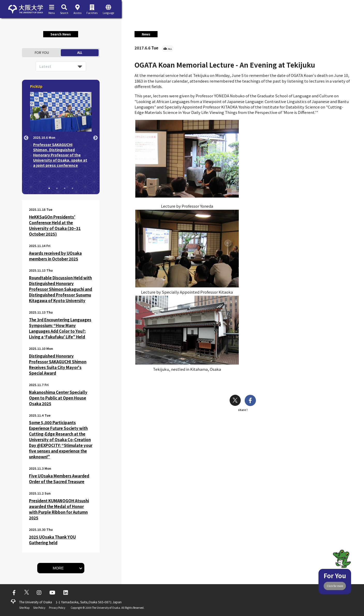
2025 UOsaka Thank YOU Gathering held (52, 540)
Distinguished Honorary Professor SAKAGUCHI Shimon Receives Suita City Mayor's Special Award (58, 364)
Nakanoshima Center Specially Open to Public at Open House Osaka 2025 (58, 398)
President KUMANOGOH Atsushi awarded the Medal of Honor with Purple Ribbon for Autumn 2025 (59, 509)
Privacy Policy (57, 608)
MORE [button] (58, 568)
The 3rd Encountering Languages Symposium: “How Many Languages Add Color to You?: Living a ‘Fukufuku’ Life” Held (60, 328)
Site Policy (39, 608)
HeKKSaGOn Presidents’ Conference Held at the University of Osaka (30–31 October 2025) (55, 225)
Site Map (24, 608)
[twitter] (235, 401)
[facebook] (250, 401)
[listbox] (61, 67)
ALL (80, 53)
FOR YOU (42, 53)
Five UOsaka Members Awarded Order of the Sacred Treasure (59, 479)
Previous (26, 138)
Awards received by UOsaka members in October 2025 (55, 256)
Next (95, 138)
